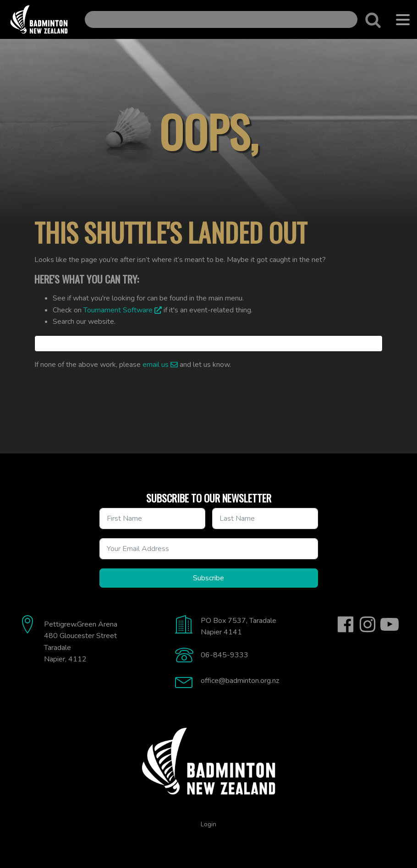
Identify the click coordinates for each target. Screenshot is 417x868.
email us (156, 365)
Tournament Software (118, 310)
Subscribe (208, 578)
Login (208, 824)
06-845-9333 (225, 655)
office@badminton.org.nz (240, 681)
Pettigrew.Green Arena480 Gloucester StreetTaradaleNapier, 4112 (81, 642)
